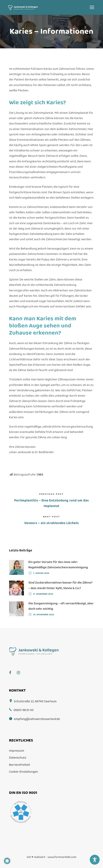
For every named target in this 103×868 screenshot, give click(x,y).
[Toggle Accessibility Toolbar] (95, 860)
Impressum (17, 751)
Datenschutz (18, 758)
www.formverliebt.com (62, 857)
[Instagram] (20, 670)
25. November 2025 (43, 615)
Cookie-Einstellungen (24, 772)
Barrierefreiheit (20, 765)
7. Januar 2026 (41, 573)
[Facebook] (12, 670)
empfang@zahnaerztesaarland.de (37, 719)
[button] (7, 861)
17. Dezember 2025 (43, 594)
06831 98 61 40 (24, 710)
